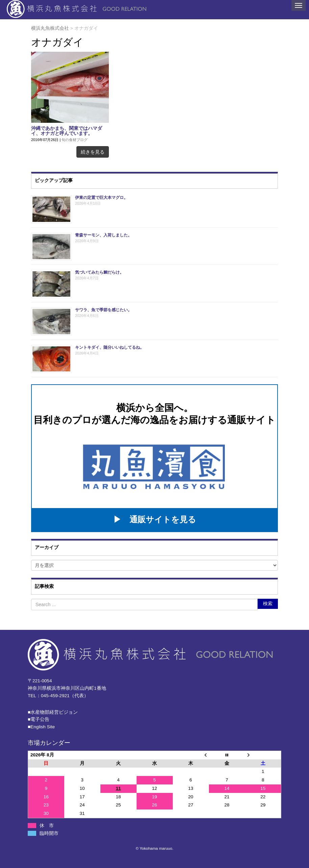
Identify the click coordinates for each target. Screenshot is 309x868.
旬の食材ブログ (75, 140)
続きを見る (93, 152)
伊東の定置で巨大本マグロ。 (101, 198)
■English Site (41, 727)
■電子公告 (39, 719)
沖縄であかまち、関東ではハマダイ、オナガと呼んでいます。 (67, 131)
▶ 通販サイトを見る (155, 519)
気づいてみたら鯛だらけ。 (99, 272)
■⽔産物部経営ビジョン (53, 712)
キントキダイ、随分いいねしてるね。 (110, 347)
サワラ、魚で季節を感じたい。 (103, 310)
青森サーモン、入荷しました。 (103, 235)
